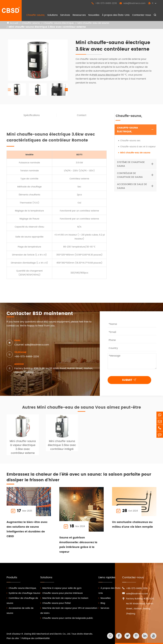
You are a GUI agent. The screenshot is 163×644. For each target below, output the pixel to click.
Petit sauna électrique (105, 75)
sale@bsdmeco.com (132, 3)
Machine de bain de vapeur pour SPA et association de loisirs (69, 611)
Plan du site (13, 638)
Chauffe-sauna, (36, 15)
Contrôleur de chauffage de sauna (130, 177)
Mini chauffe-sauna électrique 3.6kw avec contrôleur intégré (62, 447)
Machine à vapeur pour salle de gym (61, 588)
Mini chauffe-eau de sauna (93, 23)
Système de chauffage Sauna (131, 166)
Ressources (79, 15)
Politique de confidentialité (36, 638)
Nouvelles (94, 15)
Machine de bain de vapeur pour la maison (64, 598)
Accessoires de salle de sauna (132, 188)
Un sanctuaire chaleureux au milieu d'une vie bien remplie (132, 525)
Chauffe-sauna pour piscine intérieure (61, 593)
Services (65, 15)
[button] (66, 90)
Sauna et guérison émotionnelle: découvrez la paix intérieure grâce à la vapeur (78, 545)
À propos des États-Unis (116, 15)
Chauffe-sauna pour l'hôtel (55, 603)
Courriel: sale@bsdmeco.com (32, 345)
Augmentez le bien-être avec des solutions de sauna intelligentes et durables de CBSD (27, 529)
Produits (12, 578)
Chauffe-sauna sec (130, 142)
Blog (102, 603)
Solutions (52, 15)
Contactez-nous (142, 15)
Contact (82, 117)
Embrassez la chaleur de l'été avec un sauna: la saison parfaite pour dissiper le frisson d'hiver (79, 477)
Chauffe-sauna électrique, (59, 23)
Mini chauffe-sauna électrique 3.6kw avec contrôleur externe (47, 27)
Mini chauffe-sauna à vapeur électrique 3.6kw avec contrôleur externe (23, 449)
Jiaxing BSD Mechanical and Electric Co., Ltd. (47, 634)
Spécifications (32, 117)
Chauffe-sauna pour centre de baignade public (67, 618)
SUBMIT (130, 380)
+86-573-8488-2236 (104, 3)
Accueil (14, 23)
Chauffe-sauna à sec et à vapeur (138, 148)
